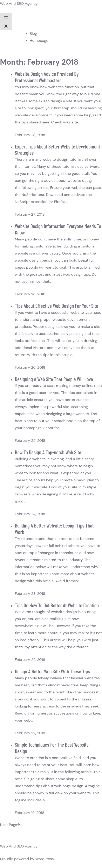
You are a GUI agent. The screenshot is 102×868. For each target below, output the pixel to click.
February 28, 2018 (30, 135)
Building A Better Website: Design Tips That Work (54, 529)
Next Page (10, 825)
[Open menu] (6, 17)
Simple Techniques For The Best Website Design (52, 748)
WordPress (45, 859)
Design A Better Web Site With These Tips (52, 671)
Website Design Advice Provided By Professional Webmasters (47, 77)
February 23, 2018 (30, 594)
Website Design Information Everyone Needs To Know (58, 229)
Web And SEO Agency (19, 4)
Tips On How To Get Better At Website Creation (57, 605)
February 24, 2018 (30, 514)
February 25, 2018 (30, 441)
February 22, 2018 (30, 660)
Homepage (39, 41)
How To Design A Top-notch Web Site (48, 452)
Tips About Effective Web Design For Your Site (56, 306)
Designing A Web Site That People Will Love (54, 379)
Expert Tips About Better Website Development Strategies (57, 150)
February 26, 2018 (30, 294)
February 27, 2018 (30, 214)
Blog (33, 34)
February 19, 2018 (30, 813)
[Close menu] (6, 26)
